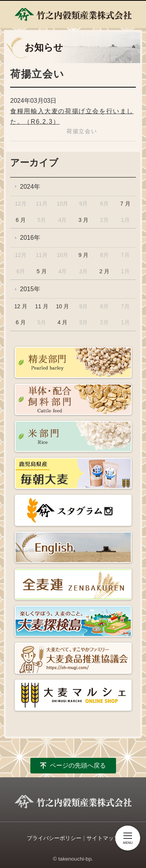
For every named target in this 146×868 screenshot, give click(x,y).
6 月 (21, 220)
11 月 (41, 306)
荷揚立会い (82, 131)
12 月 (20, 306)
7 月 (125, 204)
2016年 (30, 238)
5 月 (42, 271)
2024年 (30, 187)
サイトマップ (103, 838)
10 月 (62, 306)
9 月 (83, 255)
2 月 (104, 271)
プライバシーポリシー (54, 838)
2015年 (30, 289)
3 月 (83, 220)
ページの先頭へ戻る (78, 765)
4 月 (63, 322)
